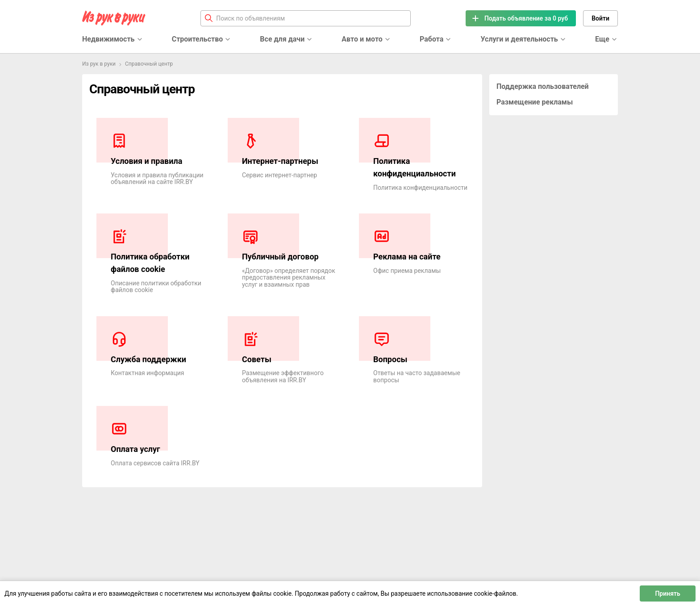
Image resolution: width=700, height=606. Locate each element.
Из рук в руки (99, 64)
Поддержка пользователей (543, 86)
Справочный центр (149, 64)
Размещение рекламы (535, 102)
